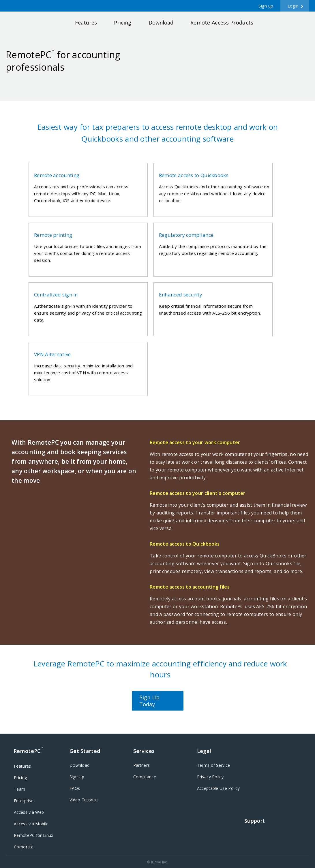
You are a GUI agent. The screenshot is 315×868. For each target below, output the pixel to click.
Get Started (85, 751)
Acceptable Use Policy (218, 788)
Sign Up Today (150, 701)
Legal (204, 751)
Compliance (145, 777)
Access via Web (29, 812)
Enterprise (24, 801)
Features (86, 22)
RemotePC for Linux (33, 835)
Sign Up (77, 777)
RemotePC (31, 24)
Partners (141, 765)
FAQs (75, 788)
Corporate (24, 847)
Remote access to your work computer (195, 442)
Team (19, 789)
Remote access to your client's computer (198, 493)
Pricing (123, 22)
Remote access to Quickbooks (185, 544)
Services (144, 751)
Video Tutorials (84, 800)
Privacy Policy (210, 777)
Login (293, 6)
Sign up (266, 6)
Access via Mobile (31, 824)
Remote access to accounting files (190, 587)
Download (161, 22)
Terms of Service (214, 765)
